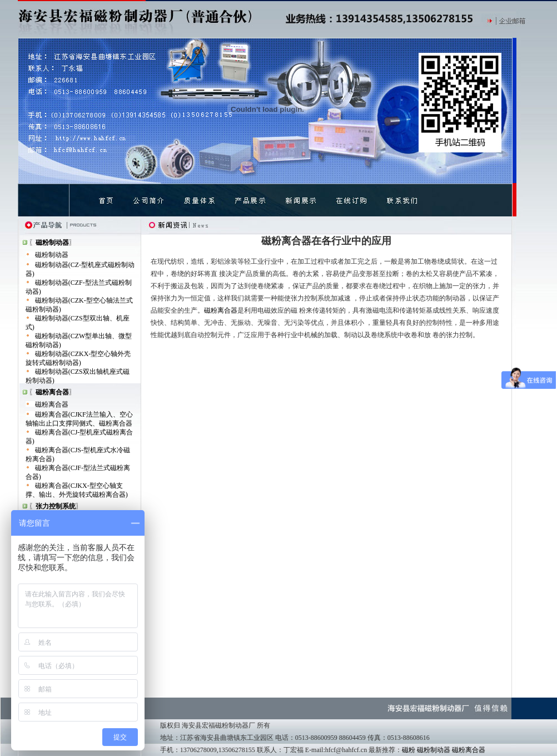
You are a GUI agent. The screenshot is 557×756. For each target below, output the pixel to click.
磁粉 (409, 750)
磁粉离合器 (52, 404)
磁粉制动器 (52, 255)
